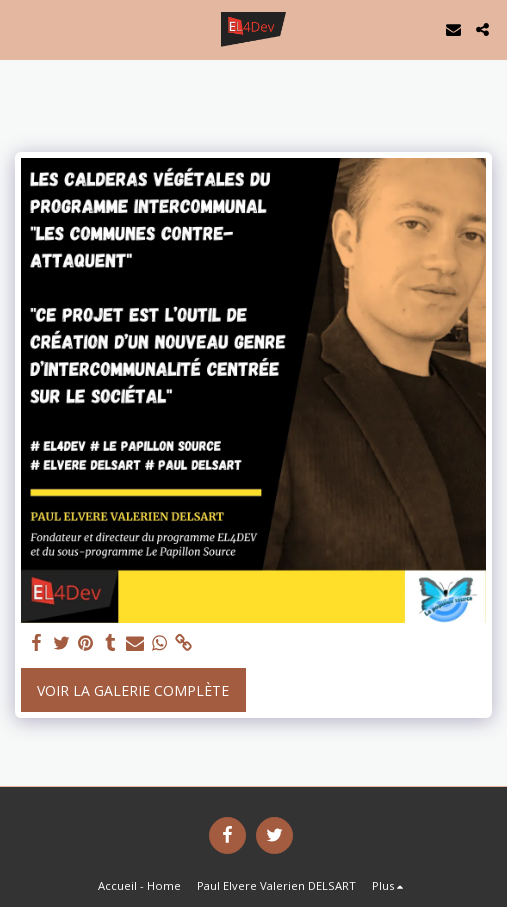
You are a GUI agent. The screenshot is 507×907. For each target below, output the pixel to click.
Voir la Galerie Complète (133, 690)
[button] (22, 28)
